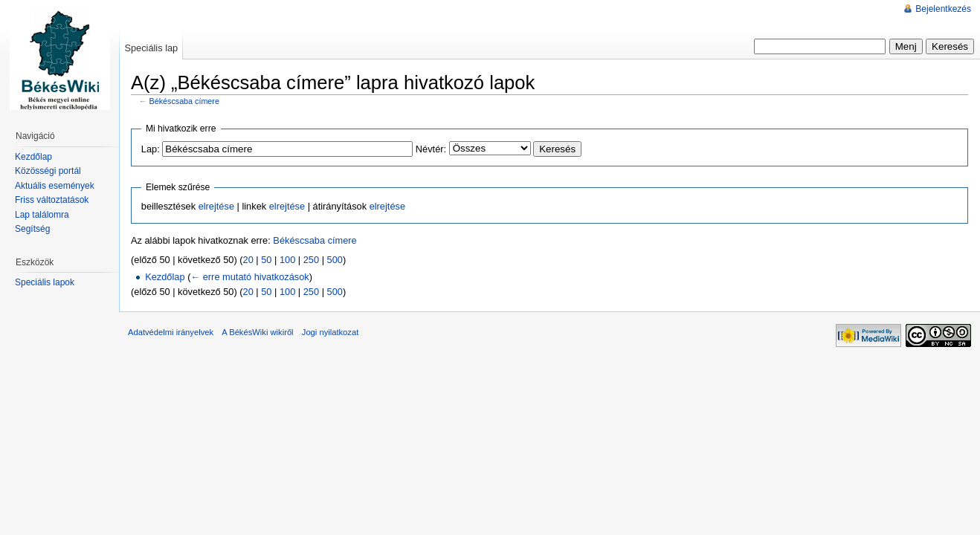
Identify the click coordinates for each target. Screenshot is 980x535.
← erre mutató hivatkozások (249, 277)
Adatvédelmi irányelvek (171, 332)
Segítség (32, 229)
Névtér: (431, 149)
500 (335, 260)
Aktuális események (55, 186)
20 (248, 260)
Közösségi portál (48, 171)
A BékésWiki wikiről (257, 332)
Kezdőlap (165, 277)
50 (266, 260)
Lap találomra (42, 215)
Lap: (151, 149)
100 (287, 260)
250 (311, 260)
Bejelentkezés (943, 9)
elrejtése (216, 206)
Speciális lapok (45, 282)
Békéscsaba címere (184, 101)
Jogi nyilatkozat (331, 332)
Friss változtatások (52, 200)
